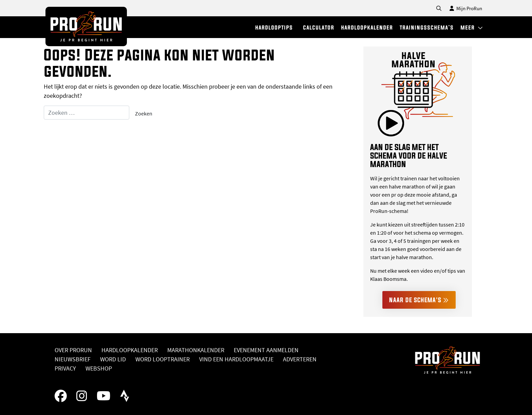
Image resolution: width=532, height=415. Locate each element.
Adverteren (300, 359)
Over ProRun (73, 350)
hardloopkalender (367, 27)
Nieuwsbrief (73, 359)
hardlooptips (274, 27)
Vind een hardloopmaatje (236, 359)
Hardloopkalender (130, 350)
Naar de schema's (419, 300)
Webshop (99, 368)
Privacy (65, 368)
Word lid (113, 359)
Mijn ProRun (466, 8)
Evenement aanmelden (266, 350)
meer (472, 27)
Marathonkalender (196, 350)
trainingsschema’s (427, 27)
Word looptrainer (163, 359)
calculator (319, 27)
